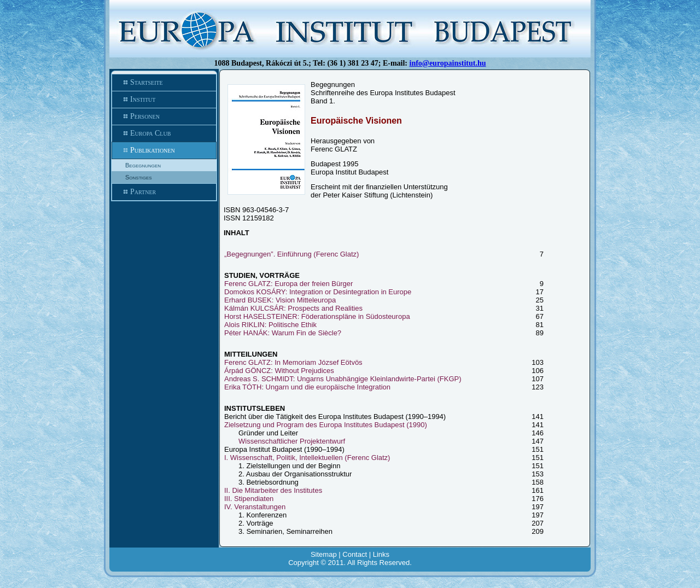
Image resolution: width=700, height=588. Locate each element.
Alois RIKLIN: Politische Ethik (270, 325)
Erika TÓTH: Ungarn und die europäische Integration (307, 387)
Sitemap (324, 554)
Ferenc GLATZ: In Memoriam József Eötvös (293, 362)
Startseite (164, 83)
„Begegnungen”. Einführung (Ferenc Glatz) (291, 254)
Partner (164, 192)
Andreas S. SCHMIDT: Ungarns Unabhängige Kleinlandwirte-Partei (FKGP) (343, 379)
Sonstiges (139, 177)
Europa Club (164, 133)
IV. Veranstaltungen (255, 507)
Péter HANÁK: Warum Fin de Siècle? (283, 333)
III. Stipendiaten (249, 499)
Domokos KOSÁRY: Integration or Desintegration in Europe (318, 292)
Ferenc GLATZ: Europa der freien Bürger (288, 284)
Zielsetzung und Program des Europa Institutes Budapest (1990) (326, 425)
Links (381, 554)
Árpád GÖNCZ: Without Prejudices (279, 371)
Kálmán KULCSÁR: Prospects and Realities (293, 308)
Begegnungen (143, 165)
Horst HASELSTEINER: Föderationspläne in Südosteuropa (317, 316)
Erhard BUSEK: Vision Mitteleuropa (280, 300)
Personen (164, 117)
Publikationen (164, 150)
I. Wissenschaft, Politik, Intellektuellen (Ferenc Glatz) (307, 458)
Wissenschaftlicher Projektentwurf (292, 441)
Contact (355, 554)
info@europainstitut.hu (448, 63)
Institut (164, 100)
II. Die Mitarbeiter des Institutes (273, 490)
